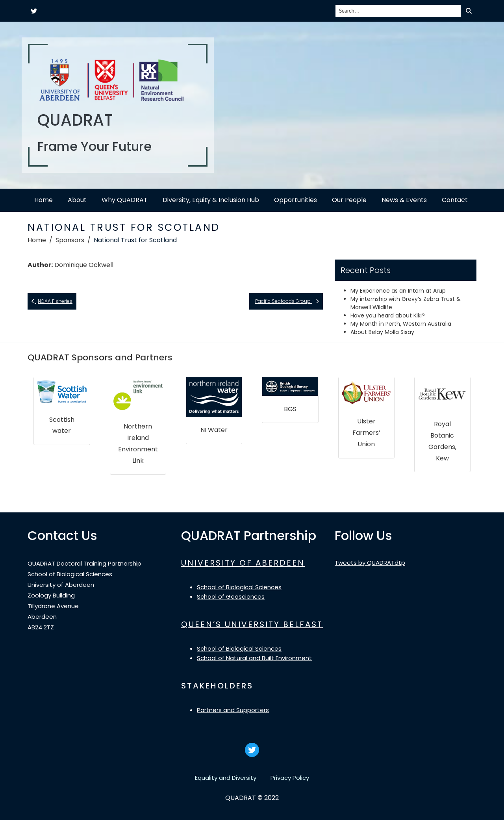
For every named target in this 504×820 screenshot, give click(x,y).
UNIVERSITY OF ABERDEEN (243, 563)
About (77, 200)
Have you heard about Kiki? (388, 315)
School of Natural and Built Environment (254, 658)
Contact (455, 200)
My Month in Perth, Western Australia (401, 324)
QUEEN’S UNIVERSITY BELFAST (252, 624)
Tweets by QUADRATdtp (370, 563)
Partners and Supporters (233, 710)
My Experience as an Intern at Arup (398, 291)
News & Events (404, 200)
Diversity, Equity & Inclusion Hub (211, 200)
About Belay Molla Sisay (382, 332)
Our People (349, 200)
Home (44, 200)
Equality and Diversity (226, 778)
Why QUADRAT (125, 200)
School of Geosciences (231, 596)
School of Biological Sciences (239, 587)
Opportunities (296, 200)
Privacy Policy (290, 778)
